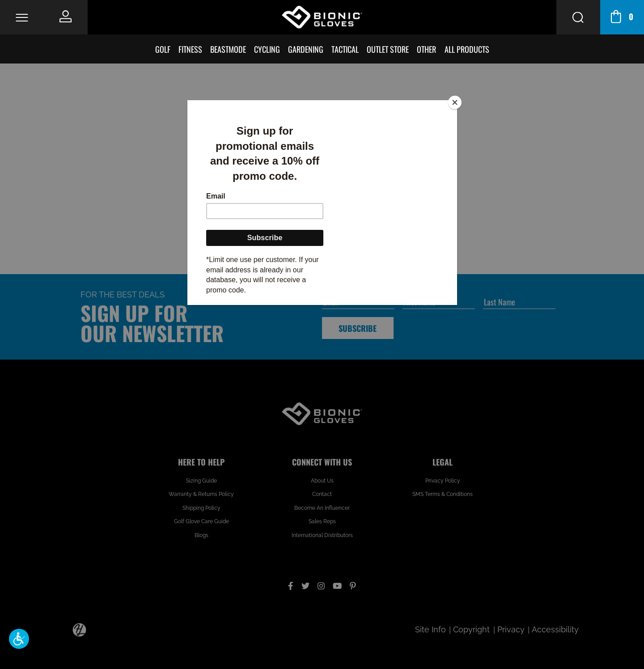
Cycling (267, 49)
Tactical (345, 49)
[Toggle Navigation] (22, 17)
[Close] (455, 102)
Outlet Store (388, 49)
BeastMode (228, 49)
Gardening (306, 49)
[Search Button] (578, 17)
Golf (163, 49)
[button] (19, 639)
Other (426, 49)
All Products (467, 49)
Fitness (190, 49)
